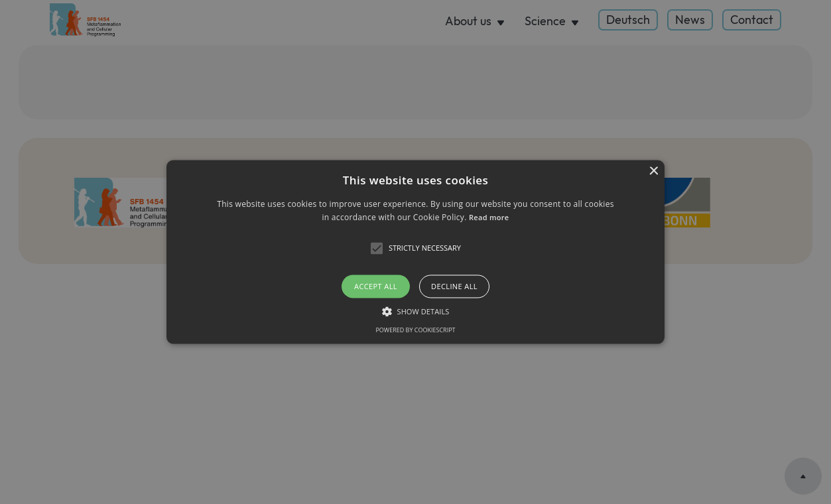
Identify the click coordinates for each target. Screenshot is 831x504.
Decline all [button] (454, 286)
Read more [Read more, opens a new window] (489, 218)
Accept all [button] (376, 286)
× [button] (653, 171)
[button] (416, 252)
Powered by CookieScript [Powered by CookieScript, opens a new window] (415, 331)
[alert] (415, 252)
